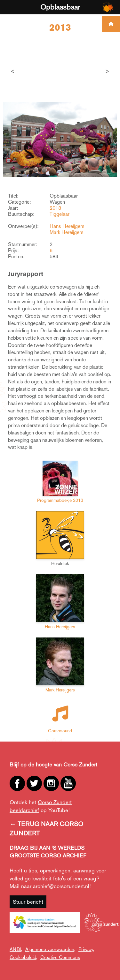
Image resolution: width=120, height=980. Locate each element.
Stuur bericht (28, 902)
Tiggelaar (60, 214)
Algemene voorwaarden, (50, 949)
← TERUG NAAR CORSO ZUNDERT (46, 829)
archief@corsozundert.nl (61, 886)
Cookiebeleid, (23, 957)
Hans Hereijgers (67, 226)
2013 (55, 208)
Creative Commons (60, 957)
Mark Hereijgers (67, 232)
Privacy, (86, 949)
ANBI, (16, 949)
